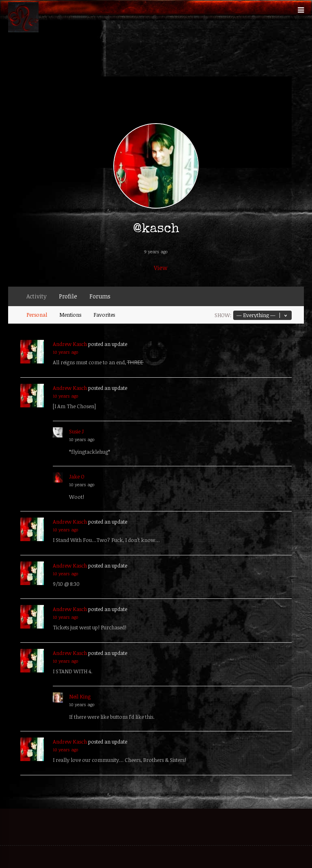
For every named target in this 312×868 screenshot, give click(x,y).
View (161, 268)
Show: (223, 315)
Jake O (77, 476)
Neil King (80, 696)
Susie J (76, 431)
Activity (37, 296)
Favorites (104, 315)
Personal (37, 315)
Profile (68, 296)
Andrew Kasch (70, 344)
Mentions (70, 315)
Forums (100, 296)
